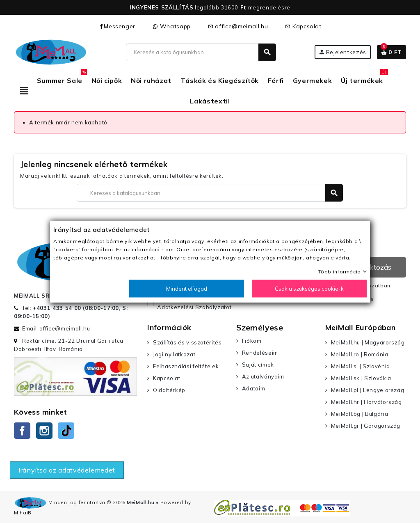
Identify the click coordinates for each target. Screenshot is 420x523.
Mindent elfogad (187, 289)
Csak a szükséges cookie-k (309, 289)
